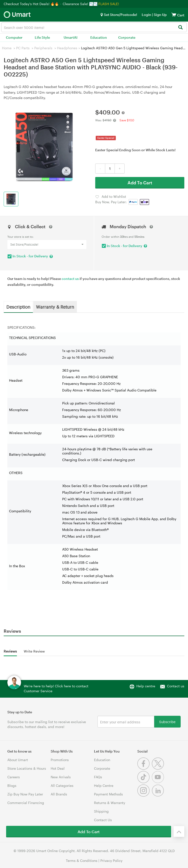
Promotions (60, 760)
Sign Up (160, 15)
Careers (14, 777)
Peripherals (43, 48)
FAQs (98, 777)
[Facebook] (145, 768)
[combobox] (94, 27)
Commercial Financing (26, 803)
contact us (70, 279)
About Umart (18, 760)
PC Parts (23, 48)
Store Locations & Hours (27, 768)
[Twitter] (159, 768)
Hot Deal (58, 768)
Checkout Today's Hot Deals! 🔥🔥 (32, 4)
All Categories (62, 786)
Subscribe (167, 722)
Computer (14, 37)
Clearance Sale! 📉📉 (80, 4)
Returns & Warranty (110, 803)
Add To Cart (140, 183)
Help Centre (104, 786)
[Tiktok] (145, 782)
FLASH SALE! (109, 4)
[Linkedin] (159, 795)
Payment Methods (108, 794)
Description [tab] (18, 307)
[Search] (180, 28)
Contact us (176, 686)
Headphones (67, 48)
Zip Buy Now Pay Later (25, 794)
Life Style (42, 37)
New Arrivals (61, 777)
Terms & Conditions (82, 861)
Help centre (146, 686)
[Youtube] (159, 782)
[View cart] (174, 15)
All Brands (59, 794)
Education (99, 37)
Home (7, 48)
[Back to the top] (179, 831)
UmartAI (70, 37)
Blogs (12, 786)
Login (147, 15)
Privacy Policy (111, 861)
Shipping (101, 811)
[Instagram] (145, 795)
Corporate (127, 37)
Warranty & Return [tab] (55, 307)
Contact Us (103, 820)
